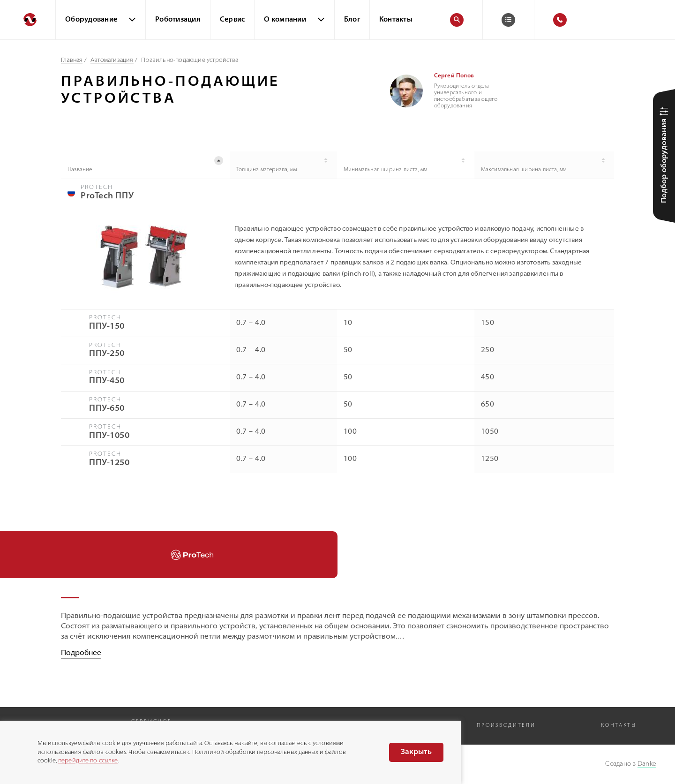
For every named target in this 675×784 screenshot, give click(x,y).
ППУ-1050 (109, 436)
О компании (285, 20)
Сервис (232, 20)
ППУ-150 (107, 327)
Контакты (396, 20)
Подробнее (81, 654)
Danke (647, 764)
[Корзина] (508, 20)
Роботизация (178, 20)
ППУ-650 (107, 409)
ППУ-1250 (109, 463)
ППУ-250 (107, 354)
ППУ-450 (107, 381)
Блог (352, 20)
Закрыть (416, 752)
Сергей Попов (454, 76)
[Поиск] (457, 20)
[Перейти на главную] (28, 20)
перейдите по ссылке (88, 761)
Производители (506, 726)
